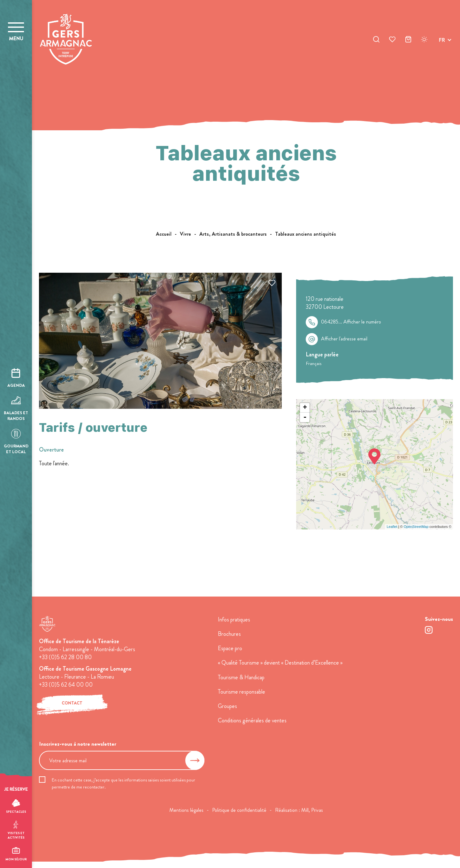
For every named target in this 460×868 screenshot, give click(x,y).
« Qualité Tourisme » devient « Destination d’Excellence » (280, 663)
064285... (351, 322)
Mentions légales (186, 810)
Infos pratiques (234, 620)
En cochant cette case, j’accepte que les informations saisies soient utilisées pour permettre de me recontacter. (123, 783)
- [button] (305, 417)
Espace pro (230, 648)
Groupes (227, 706)
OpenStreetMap (416, 527)
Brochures (229, 634)
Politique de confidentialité (239, 810)
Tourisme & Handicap (241, 677)
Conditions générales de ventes (252, 720)
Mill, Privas (312, 810)
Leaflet (392, 527)
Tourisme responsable (241, 692)
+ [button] (305, 408)
